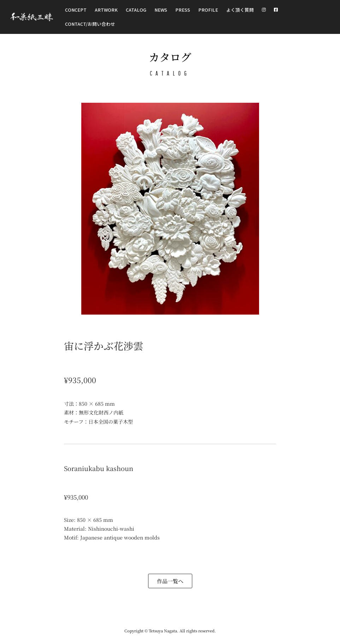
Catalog (136, 10)
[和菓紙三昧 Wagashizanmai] (32, 17)
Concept (76, 10)
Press (183, 10)
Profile (208, 10)
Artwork (106, 10)
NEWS (161, 10)
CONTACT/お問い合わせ (90, 24)
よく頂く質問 (240, 10)
